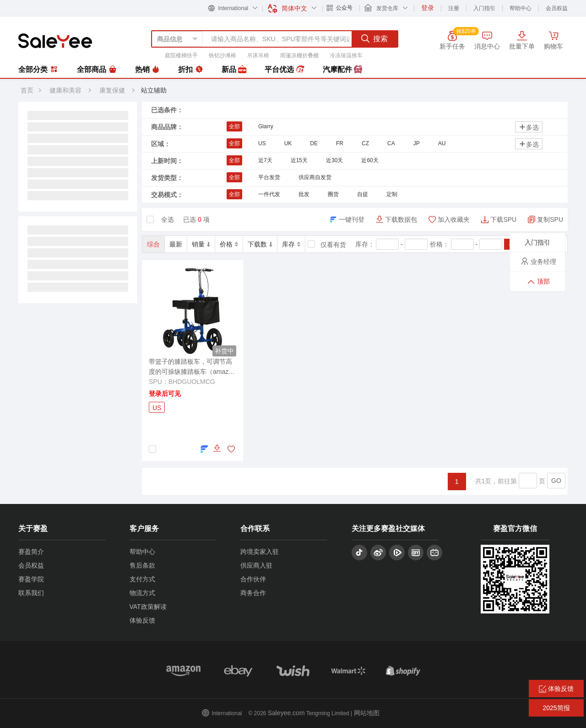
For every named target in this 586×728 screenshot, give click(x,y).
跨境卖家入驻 (260, 552)
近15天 (299, 160)
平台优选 (284, 70)
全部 (234, 126)
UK (288, 143)
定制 (392, 194)
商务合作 (253, 593)
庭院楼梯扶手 (181, 55)
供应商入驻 (256, 565)
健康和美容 (65, 90)
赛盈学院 (31, 579)
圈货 (333, 194)
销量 (201, 244)
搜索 (374, 38)
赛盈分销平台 (55, 41)
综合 (153, 244)
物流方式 (142, 593)
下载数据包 (401, 219)
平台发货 (269, 177)
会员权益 (557, 8)
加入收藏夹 (454, 219)
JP (417, 143)
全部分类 (38, 69)
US (262, 143)
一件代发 (269, 194)
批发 (304, 194)
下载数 (260, 244)
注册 (454, 8)
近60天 (370, 160)
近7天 (265, 160)
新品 (234, 70)
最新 (176, 244)
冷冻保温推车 (346, 55)
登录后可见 (165, 394)
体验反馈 (142, 620)
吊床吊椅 (258, 55)
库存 (291, 244)
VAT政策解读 (148, 607)
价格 (229, 244)
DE (314, 143)
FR (340, 143)
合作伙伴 (253, 579)
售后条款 (142, 565)
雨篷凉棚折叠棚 (299, 55)
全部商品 (97, 70)
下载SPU (503, 219)
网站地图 (367, 713)
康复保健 (113, 90)
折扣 (190, 70)
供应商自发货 (315, 177)
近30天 (334, 160)
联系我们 (31, 593)
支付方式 (142, 579)
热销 (147, 70)
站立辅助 (154, 90)
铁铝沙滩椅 (222, 55)
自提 (363, 194)
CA (391, 143)
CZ (365, 143)
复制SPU (550, 219)
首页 (27, 90)
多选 (529, 127)
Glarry (266, 126)
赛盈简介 (31, 552)
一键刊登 (352, 219)
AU (442, 143)
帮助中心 (521, 8)
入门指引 (484, 8)
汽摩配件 (342, 70)
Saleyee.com (286, 713)
